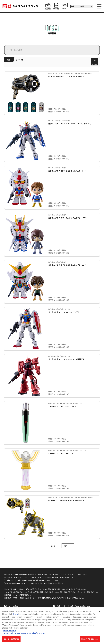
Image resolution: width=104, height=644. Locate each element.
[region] (52, 626)
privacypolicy (13, 606)
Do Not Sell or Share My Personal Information (74, 606)
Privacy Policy (9, 630)
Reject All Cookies (90, 639)
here (16, 614)
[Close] (100, 612)
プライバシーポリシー (75, 592)
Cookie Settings (11, 639)
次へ (66, 546)
